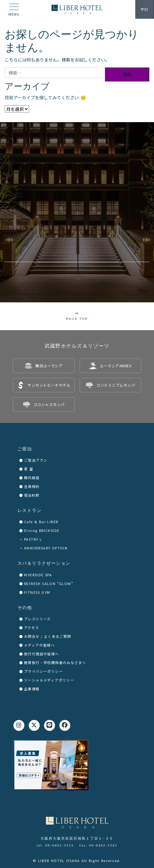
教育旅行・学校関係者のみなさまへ (55, 662)
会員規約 (32, 486)
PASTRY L (33, 539)
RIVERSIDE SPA (38, 575)
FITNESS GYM (37, 592)
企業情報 (32, 689)
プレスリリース (37, 619)
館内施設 (32, 478)
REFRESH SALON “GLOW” (49, 583)
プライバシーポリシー (43, 671)
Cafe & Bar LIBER (41, 522)
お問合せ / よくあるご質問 (48, 636)
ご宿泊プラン (36, 460)
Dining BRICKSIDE (42, 530)
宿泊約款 (32, 495)
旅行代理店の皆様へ (42, 654)
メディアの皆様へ (39, 645)
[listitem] (44, 366)
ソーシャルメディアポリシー (49, 680)
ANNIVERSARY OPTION (46, 548)
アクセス (32, 627)
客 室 (29, 469)
